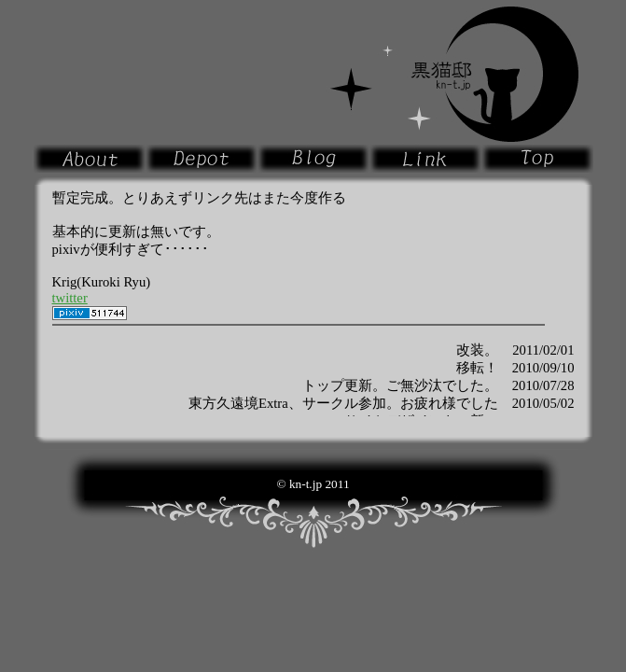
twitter (70, 298)
